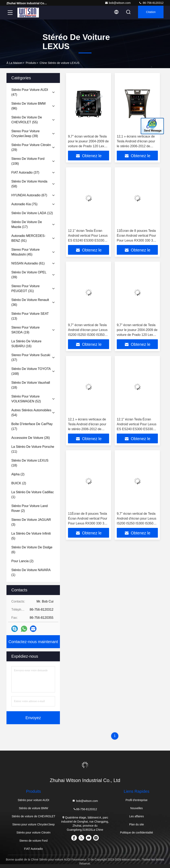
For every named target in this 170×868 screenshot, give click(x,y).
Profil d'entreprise (137, 800)
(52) (26, 399)
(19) (25, 330)
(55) (27, 120)
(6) (32, 550)
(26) (31, 438)
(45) (25, 252)
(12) (32, 213)
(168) (31, 371)
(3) (31, 522)
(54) (31, 413)
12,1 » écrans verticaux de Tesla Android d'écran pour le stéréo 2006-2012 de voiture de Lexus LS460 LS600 (136, 146)
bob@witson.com (118, 3)
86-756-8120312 (151, 3)
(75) (24, 204)
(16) (26, 344)
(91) (28, 238)
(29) (31, 147)
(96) (29, 106)
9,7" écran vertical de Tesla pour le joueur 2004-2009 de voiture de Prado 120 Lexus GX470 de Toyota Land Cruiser (88, 146)
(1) (33, 495)
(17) (27, 224)
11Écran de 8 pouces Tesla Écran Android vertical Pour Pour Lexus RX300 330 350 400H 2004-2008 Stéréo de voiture (137, 240)
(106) (28, 161)
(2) (18, 474)
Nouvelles (137, 808)
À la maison (14, 63)
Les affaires (137, 816)
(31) (25, 288)
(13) (30, 316)
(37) (25, 172)
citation (149, 13)
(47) (30, 92)
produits (31, 63)
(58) (29, 184)
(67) (29, 195)
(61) (28, 263)
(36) (30, 302)
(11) (33, 449)
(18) (31, 385)
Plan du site (137, 824)
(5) (31, 536)
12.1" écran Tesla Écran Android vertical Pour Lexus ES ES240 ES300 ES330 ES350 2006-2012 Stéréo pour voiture (88, 240)
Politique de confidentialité (137, 833)
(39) (25, 134)
